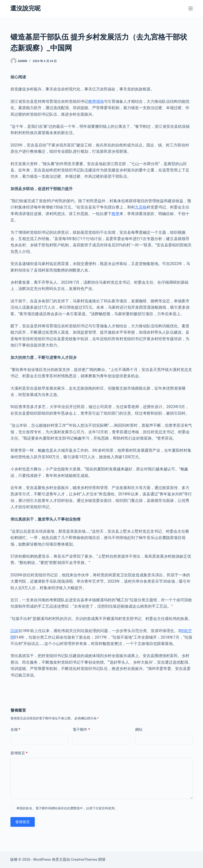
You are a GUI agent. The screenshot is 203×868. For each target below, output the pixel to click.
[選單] (191, 8)
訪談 (14, 631)
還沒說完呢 (25, 8)
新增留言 (19, 753)
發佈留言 (23, 822)
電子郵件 (81, 730)
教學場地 (96, 101)
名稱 (15, 730)
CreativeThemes (84, 860)
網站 (139, 730)
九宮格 (141, 207)
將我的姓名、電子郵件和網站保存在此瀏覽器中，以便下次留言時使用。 (67, 808)
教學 (115, 214)
